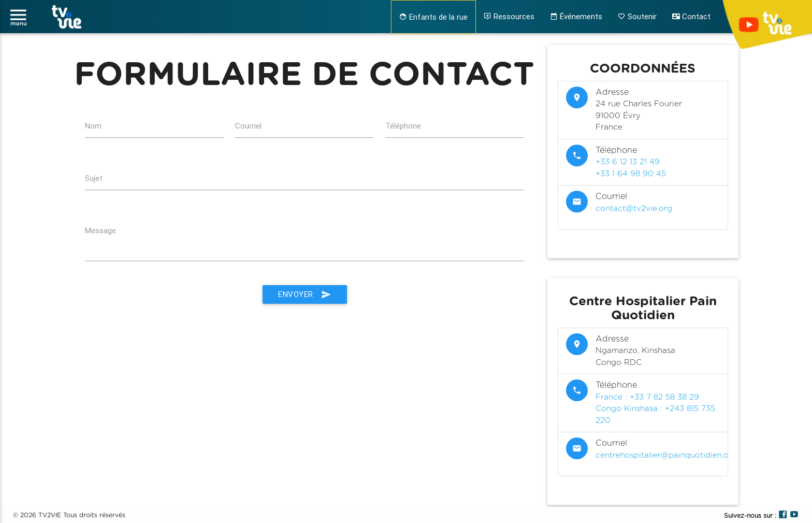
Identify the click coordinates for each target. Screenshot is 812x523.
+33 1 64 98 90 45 (631, 174)
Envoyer (305, 294)
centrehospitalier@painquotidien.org (666, 455)
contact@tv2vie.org (634, 209)
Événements (576, 16)
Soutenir (637, 16)
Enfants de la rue (433, 17)
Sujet (94, 178)
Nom (93, 126)
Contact (691, 16)
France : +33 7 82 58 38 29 (647, 397)
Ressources (509, 16)
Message (100, 230)
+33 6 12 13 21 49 (628, 162)
